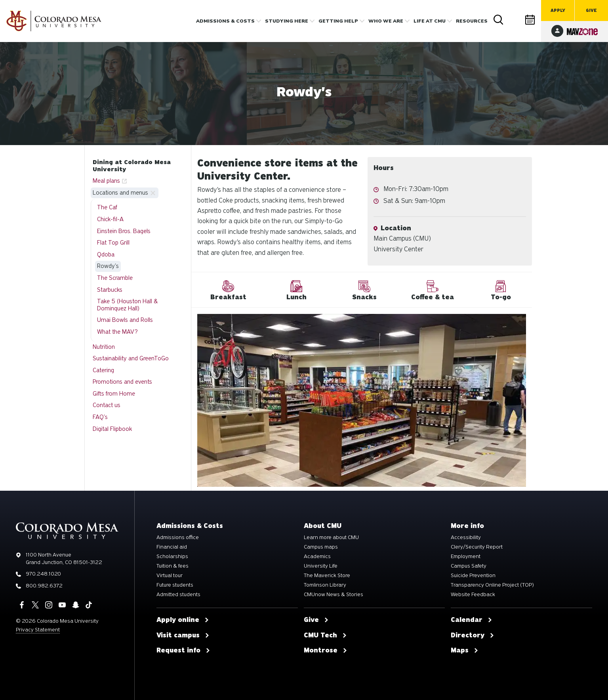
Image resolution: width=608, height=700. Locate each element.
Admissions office (178, 537)
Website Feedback (473, 595)
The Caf (107, 207)
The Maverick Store (327, 576)
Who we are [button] (386, 21)
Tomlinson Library (325, 585)
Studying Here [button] (287, 21)
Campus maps (321, 547)
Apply (558, 11)
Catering (103, 370)
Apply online (183, 620)
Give (591, 11)
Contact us (107, 405)
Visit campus (183, 635)
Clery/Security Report (477, 547)
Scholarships (172, 557)
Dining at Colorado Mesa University (132, 166)
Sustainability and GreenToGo (131, 358)
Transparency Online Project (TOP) (492, 585)
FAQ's (100, 417)
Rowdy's (108, 266)
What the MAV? (117, 332)
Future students (175, 585)
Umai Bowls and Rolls (125, 320)
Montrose (326, 650)
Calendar (530, 20)
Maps (465, 650)
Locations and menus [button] (120, 193)
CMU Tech (325, 635)
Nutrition (104, 347)
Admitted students (178, 595)
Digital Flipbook (112, 429)
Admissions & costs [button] (225, 21)
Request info (183, 650)
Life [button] (430, 21)
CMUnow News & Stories (334, 595)
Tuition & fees (172, 566)
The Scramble (115, 278)
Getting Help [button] (338, 21)
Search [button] (499, 20)
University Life (321, 566)
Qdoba (106, 254)
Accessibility (466, 537)
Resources (472, 21)
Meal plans (106, 181)
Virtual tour (170, 576)
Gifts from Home (114, 394)
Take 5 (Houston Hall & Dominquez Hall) (128, 305)
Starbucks (110, 290)
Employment (466, 557)
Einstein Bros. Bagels (124, 231)
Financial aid (172, 547)
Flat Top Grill (113, 243)
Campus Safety (469, 566)
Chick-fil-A (110, 219)
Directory (515, 20)
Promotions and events (122, 382)
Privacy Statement (38, 630)
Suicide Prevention (473, 576)
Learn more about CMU (331, 537)
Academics (317, 557)
